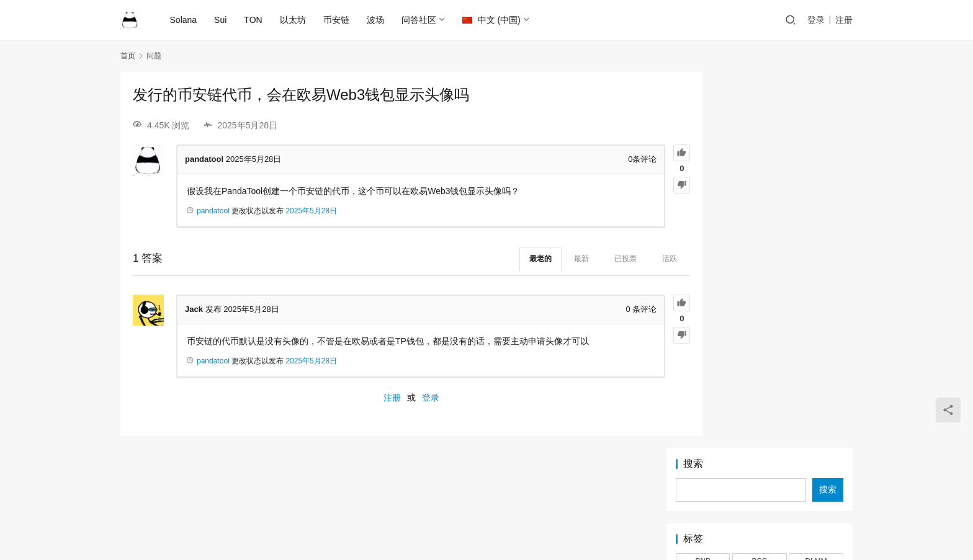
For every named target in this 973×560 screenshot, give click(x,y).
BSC (505, 500)
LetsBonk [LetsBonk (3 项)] (703, 223)
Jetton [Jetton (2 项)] (816, 203)
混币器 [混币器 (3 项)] (760, 334)
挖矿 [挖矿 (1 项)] (703, 334)
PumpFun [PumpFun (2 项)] (760, 260)
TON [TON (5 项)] (703, 297)
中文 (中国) (492, 20)
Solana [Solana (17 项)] (703, 278)
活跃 (621, 259)
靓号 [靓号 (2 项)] (816, 353)
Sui (222, 20)
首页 (128, 56)
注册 (844, 20)
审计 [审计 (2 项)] (816, 316)
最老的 (492, 259)
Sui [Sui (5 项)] (759, 278)
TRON (573, 500)
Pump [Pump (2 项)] (703, 260)
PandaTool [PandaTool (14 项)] (816, 241)
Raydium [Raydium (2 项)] (816, 260)
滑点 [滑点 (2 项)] (816, 334)
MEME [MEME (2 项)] (703, 241)
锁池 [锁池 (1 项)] (760, 353)
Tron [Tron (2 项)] (816, 297)
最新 (533, 259)
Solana (184, 20)
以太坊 (294, 20)
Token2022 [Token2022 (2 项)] (816, 278)
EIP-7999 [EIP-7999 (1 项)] (703, 203)
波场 (376, 20)
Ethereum (417, 500)
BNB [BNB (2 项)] (703, 185)
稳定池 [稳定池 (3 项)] (703, 353)
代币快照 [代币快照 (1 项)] (703, 316)
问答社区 (419, 20)
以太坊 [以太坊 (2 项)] (760, 316)
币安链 (337, 20)
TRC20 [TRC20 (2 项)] (760, 297)
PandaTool (596, 520)
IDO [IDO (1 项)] (759, 203)
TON (254, 20)
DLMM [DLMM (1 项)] (816, 185)
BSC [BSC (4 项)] (760, 185)
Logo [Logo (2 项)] (760, 223)
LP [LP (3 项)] (816, 223)
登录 (816, 20)
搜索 (693, 87)
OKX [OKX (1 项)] (759, 241)
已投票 (577, 259)
